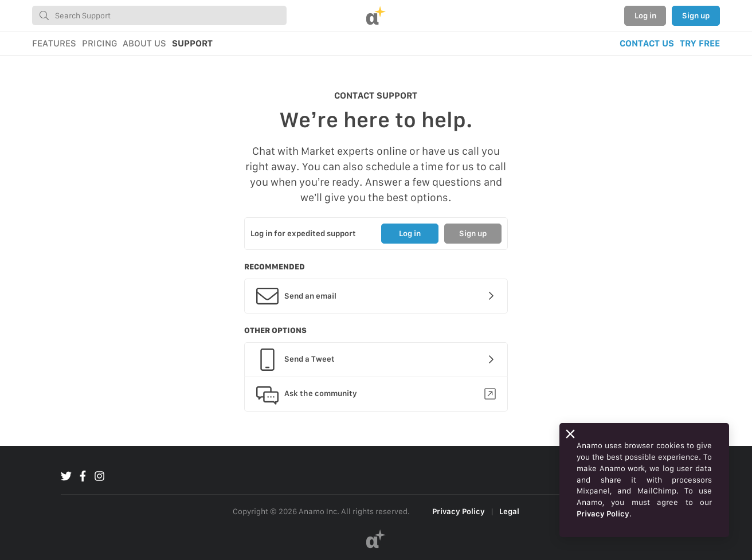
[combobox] (159, 15)
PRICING (99, 43)
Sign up (696, 15)
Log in (645, 15)
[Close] (570, 434)
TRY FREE (700, 43)
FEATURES (54, 43)
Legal (509, 511)
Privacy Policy (459, 511)
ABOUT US (144, 43)
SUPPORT (192, 43)
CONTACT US (647, 43)
